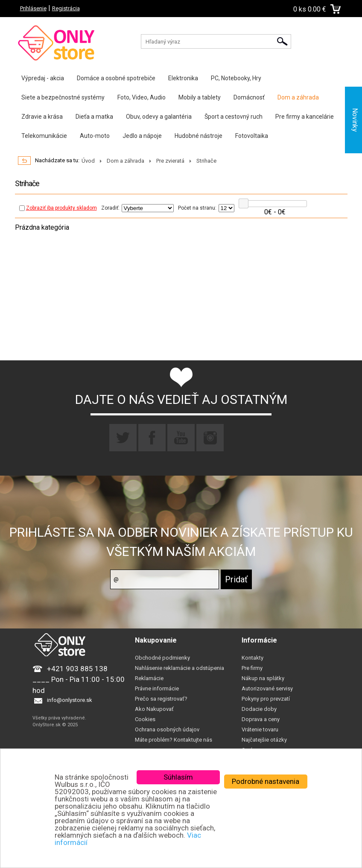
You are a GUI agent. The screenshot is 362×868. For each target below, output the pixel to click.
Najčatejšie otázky (264, 740)
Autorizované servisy (267, 688)
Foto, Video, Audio (142, 97)
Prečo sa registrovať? (161, 699)
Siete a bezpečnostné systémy (63, 97)
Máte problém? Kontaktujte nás (174, 740)
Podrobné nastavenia (266, 781)
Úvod (88, 161)
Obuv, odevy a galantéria (159, 117)
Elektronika (183, 78)
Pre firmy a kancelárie (305, 117)
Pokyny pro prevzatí (266, 699)
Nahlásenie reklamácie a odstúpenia (180, 668)
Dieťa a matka (94, 117)
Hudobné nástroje (199, 136)
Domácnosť (249, 97)
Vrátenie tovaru (260, 729)
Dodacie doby (259, 709)
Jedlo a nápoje (142, 136)
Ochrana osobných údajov (167, 729)
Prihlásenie (33, 8)
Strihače (206, 161)
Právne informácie (157, 688)
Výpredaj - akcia (43, 78)
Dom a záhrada (298, 97)
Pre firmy (252, 668)
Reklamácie (149, 678)
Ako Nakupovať (154, 709)
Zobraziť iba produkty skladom (58, 208)
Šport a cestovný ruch (234, 117)
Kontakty (253, 658)
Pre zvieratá (170, 161)
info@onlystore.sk (70, 700)
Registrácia (66, 8)
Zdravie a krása (42, 117)
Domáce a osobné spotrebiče (116, 78)
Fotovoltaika (252, 136)
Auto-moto (95, 136)
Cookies (145, 719)
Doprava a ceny (261, 719)
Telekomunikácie (44, 136)
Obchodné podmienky (162, 658)
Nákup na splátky (263, 678)
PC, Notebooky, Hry (236, 78)
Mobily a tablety (200, 97)
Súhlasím (178, 777)
